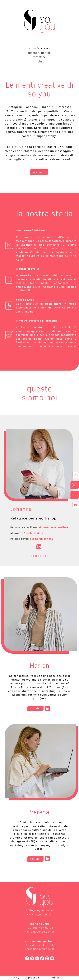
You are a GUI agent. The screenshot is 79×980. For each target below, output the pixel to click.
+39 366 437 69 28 (40, 928)
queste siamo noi (40, 53)
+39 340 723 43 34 (39, 945)
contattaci (40, 57)
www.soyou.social (39, 914)
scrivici (39, 172)
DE (74, 978)
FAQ (17, 978)
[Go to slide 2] (36, 556)
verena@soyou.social (40, 949)
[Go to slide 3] (39, 556)
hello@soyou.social (39, 910)
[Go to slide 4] (43, 556)
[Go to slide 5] (46, 556)
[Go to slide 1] (33, 556)
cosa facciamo (39, 48)
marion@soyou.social (39, 932)
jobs (40, 61)
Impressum (32, 978)
